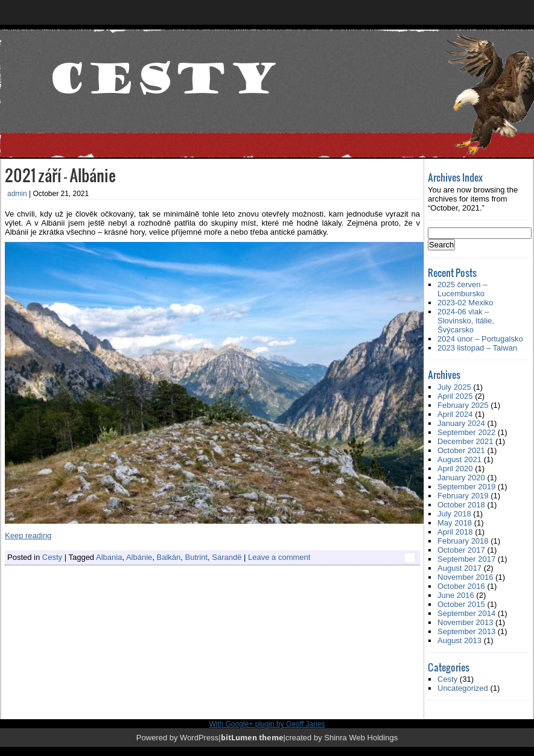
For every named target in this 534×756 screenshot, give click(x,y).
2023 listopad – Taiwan (477, 348)
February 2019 (463, 496)
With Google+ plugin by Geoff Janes (267, 724)
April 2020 (455, 469)
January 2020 (461, 478)
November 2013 (466, 622)
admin (17, 194)
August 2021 (459, 459)
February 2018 (463, 541)
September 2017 (466, 559)
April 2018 (455, 532)
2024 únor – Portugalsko (480, 339)
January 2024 (461, 423)
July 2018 (454, 514)
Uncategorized (463, 688)
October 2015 (461, 604)
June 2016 (456, 595)
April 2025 (455, 396)
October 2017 (461, 550)
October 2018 (461, 505)
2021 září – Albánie (60, 175)
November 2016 (466, 577)
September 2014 (466, 613)
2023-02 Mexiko (466, 303)
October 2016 (461, 586)
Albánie (139, 557)
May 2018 (455, 523)
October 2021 (461, 450)
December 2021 (466, 441)
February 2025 (463, 405)
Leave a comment (279, 557)
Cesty (52, 557)
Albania (109, 557)
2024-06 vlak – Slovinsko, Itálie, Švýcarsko (466, 321)
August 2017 (459, 568)
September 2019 (466, 487)
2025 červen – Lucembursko (462, 289)
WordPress (199, 738)
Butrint (196, 557)
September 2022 (466, 432)
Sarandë (227, 557)
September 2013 (466, 631)
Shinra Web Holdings (361, 738)
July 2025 (454, 387)
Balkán (169, 557)
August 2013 (459, 640)
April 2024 (455, 414)
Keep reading (28, 535)
